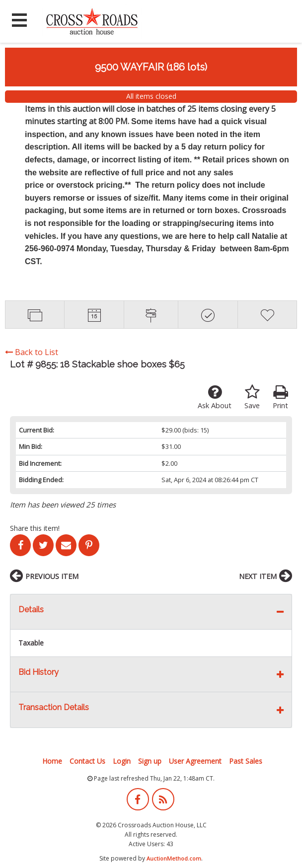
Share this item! (35, 528)
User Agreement (195, 761)
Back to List (32, 352)
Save (252, 397)
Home (52, 761)
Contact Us (87, 761)
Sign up (150, 761)
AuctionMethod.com (174, 858)
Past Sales (246, 761)
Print (280, 397)
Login (122, 761)
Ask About (215, 397)
